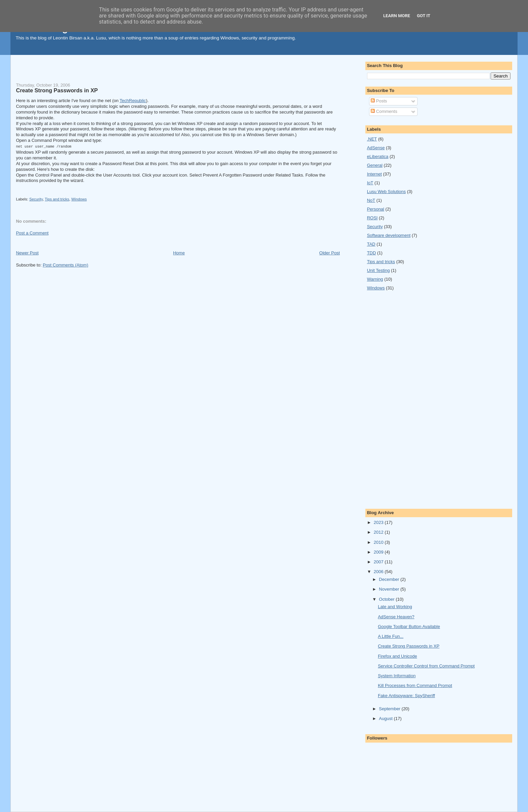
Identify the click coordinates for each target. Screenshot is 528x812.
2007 (379, 562)
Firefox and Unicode (397, 656)
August (386, 719)
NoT (371, 200)
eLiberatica (378, 157)
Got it (424, 16)
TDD (372, 253)
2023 (379, 522)
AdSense (376, 148)
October (387, 599)
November (390, 589)
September (390, 709)
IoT (370, 183)
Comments (384, 111)
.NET (372, 139)
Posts (379, 101)
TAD (371, 244)
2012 (379, 532)
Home (179, 253)
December (390, 579)
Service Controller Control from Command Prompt (426, 666)
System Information (397, 676)
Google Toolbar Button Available (409, 627)
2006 (379, 572)
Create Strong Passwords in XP (57, 90)
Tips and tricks (57, 199)
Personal (376, 209)
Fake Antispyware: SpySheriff (406, 696)
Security (36, 199)
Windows (79, 199)
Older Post (329, 253)
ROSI (372, 218)
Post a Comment (32, 233)
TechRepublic (133, 101)
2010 (379, 542)
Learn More (397, 16)
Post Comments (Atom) (65, 265)
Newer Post (27, 253)
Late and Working (395, 607)
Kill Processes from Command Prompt (415, 685)
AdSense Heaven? (396, 617)
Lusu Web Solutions (386, 192)
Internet (374, 174)
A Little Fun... (391, 636)
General (375, 165)
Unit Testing (378, 270)
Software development (389, 235)
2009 (379, 552)
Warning (375, 279)
